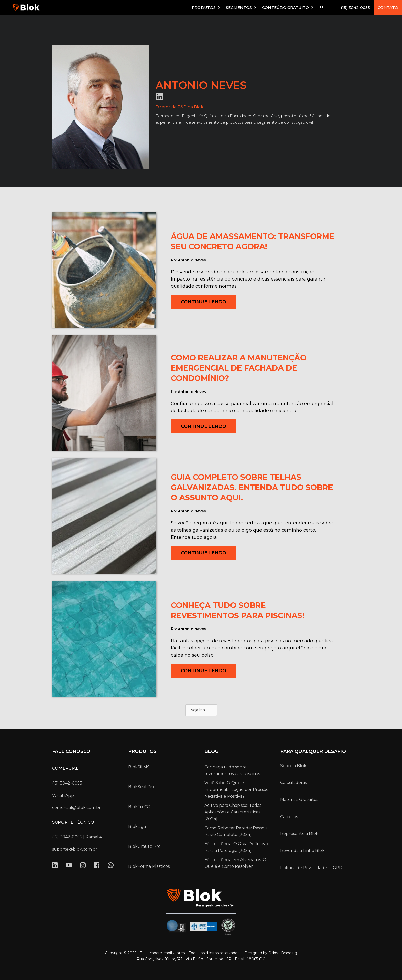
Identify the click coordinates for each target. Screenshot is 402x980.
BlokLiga (137, 826)
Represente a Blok (299, 834)
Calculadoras (293, 783)
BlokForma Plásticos (149, 866)
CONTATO (388, 8)
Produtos (142, 751)
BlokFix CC (139, 807)
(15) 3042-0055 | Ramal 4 (77, 837)
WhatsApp (63, 795)
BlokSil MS (139, 767)
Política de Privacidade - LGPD (311, 868)
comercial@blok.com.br (76, 807)
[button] (206, 7)
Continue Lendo (203, 302)
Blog (211, 751)
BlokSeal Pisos (143, 787)
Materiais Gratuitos (299, 800)
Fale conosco (71, 751)
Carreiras (289, 817)
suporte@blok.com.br (75, 849)
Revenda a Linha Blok (302, 850)
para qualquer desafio (313, 751)
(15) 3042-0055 (355, 8)
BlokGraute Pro (144, 846)
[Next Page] (201, 710)
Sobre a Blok (293, 766)
